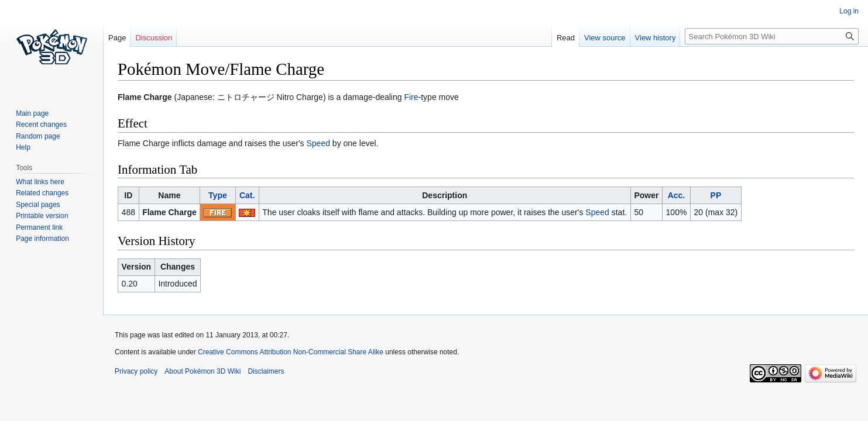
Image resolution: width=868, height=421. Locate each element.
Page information (42, 239)
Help (23, 147)
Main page (32, 113)
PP (716, 195)
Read (566, 38)
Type (218, 195)
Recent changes (41, 125)
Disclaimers (266, 371)
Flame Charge (169, 212)
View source (605, 38)
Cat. (247, 195)
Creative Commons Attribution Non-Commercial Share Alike (291, 352)
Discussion (154, 38)
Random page (38, 136)
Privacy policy (136, 371)
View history (656, 38)
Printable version (42, 216)
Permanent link (39, 227)
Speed (318, 143)
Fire (411, 97)
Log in (849, 11)
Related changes (42, 193)
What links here (40, 182)
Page (117, 38)
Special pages (38, 205)
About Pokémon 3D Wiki (203, 371)
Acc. (677, 195)
